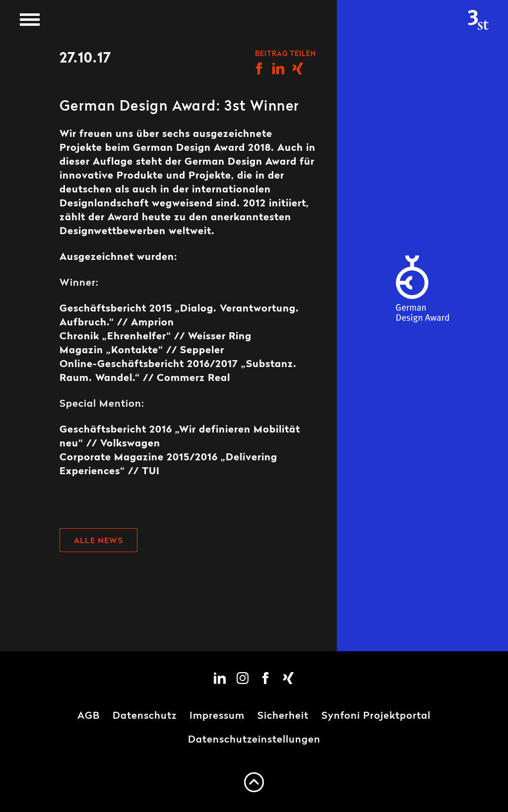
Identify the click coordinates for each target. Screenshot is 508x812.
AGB (89, 716)
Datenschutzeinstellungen (254, 740)
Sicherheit (283, 716)
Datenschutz (145, 716)
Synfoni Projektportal (376, 716)
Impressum (217, 716)
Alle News (98, 541)
